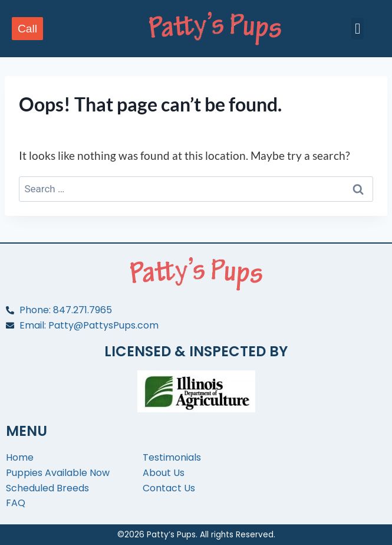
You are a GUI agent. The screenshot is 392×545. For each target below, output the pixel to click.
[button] (358, 29)
